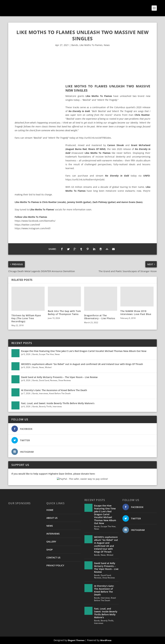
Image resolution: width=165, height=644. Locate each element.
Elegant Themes (76, 640)
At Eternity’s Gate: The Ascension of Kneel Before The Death (54, 390)
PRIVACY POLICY (55, 565)
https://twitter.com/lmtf (27, 225)
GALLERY (51, 542)
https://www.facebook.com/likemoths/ (35, 221)
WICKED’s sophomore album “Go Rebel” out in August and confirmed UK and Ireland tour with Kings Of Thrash (82, 364)
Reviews (54, 380)
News (107, 45)
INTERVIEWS (53, 534)
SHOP (50, 550)
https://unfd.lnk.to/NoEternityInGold (85, 179)
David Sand (44, 380)
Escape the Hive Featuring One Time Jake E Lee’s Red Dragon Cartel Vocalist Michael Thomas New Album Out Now (84, 351)
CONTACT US (53, 558)
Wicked (48, 367)
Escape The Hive (46, 354)
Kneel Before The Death (60, 393)
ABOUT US (52, 518)
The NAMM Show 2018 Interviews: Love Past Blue (136, 312)
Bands (75, 45)
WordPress (106, 640)
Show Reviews (65, 380)
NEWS (50, 526)
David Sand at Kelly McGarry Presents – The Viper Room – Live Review (59, 377)
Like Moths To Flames (91, 45)
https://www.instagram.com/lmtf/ (33, 228)
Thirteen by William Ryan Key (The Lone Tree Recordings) (26, 318)
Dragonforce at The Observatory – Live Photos (100, 317)
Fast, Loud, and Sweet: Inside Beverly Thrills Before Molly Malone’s (58, 403)
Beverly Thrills (45, 406)
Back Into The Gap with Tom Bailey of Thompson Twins (64, 312)
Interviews (44, 393)
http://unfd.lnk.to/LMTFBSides (95, 138)
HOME (50, 510)
